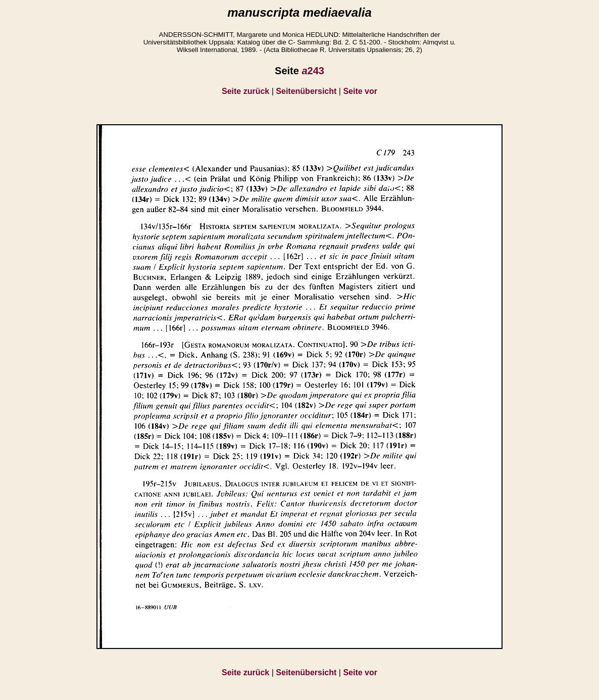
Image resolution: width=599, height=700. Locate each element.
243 (313, 71)
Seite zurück (245, 91)
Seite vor (360, 91)
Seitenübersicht (306, 91)
